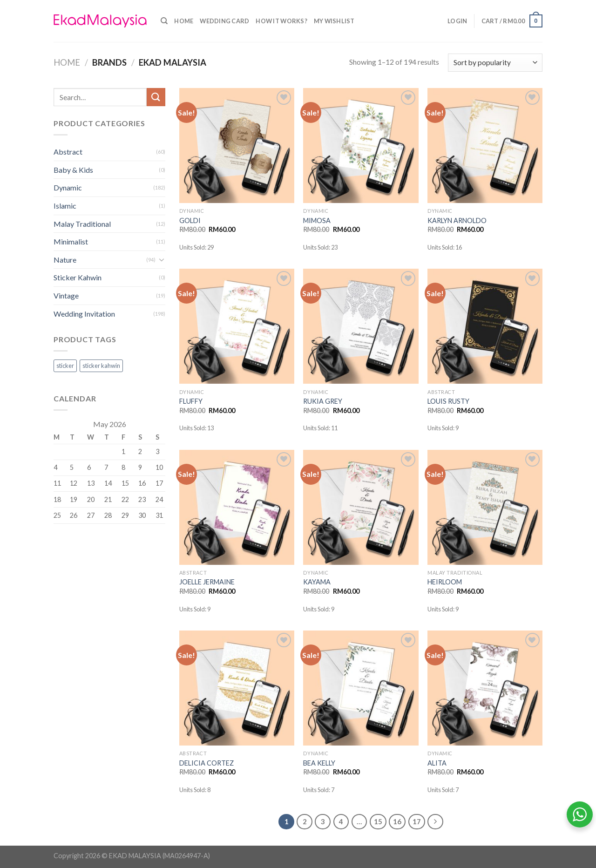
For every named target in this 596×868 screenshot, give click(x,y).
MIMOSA (317, 220)
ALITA (437, 763)
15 (378, 821)
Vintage (66, 295)
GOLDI (190, 220)
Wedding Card (224, 21)
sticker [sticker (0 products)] (65, 366)
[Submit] (156, 97)
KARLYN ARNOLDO (457, 220)
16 (397, 821)
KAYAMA (317, 582)
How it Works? (281, 21)
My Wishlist (334, 21)
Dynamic (68, 187)
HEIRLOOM (445, 582)
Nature (65, 260)
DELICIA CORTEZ (207, 763)
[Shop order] (495, 63)
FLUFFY (191, 401)
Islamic (65, 206)
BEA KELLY (319, 763)
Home (184, 21)
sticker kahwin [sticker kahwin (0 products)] (101, 366)
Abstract (68, 152)
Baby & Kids (73, 170)
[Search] (164, 21)
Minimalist (71, 241)
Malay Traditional (82, 224)
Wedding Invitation (84, 314)
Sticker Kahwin (78, 277)
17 (417, 821)
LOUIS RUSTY (448, 401)
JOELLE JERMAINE (207, 582)
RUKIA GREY (323, 401)
